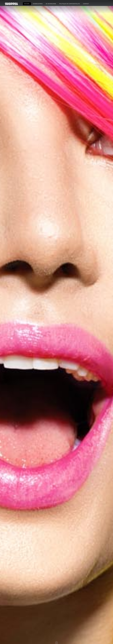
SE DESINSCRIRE (51, 4)
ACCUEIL (27, 4)
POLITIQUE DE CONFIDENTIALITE (70, 4)
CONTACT (86, 4)
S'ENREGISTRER (38, 4)
